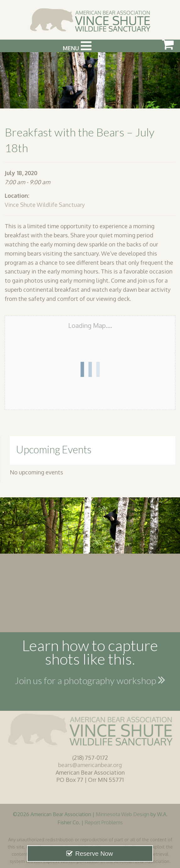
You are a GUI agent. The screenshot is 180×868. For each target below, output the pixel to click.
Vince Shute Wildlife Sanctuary (45, 205)
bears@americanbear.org (90, 765)
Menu (77, 46)
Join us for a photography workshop (90, 680)
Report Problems (104, 822)
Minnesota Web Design (123, 814)
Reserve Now (94, 854)
